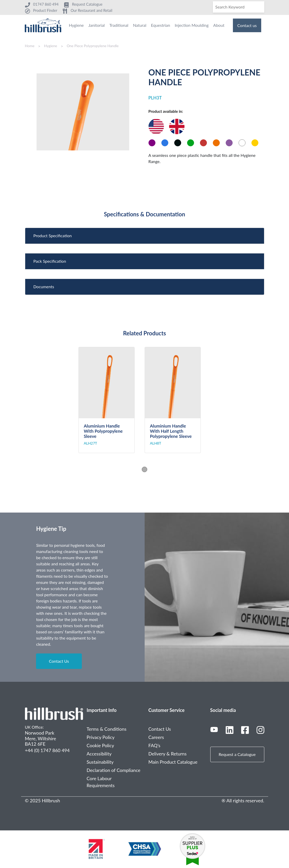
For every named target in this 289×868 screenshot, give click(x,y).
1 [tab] (144, 469)
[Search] (239, 7)
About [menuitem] (219, 25)
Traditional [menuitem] (119, 25)
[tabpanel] (112, 400)
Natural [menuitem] (140, 25)
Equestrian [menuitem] (161, 25)
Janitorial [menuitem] (97, 25)
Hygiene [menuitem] (76, 25)
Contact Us (59, 661)
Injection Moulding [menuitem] (192, 25)
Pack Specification (50, 261)
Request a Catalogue (237, 754)
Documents (44, 287)
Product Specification (53, 236)
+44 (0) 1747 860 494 (47, 750)
